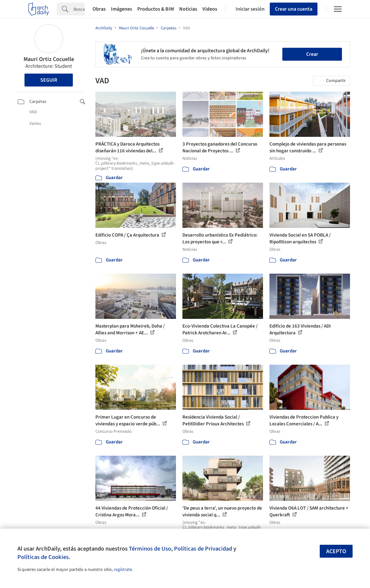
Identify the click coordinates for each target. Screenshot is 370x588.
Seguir (49, 80)
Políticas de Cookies (43, 557)
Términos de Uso (150, 549)
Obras (99, 9)
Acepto (336, 551)
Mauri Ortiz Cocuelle (49, 59)
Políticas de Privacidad (203, 549)
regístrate (123, 570)
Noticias (188, 9)
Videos (210, 9)
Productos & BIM (156, 9)
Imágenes (122, 9)
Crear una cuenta (294, 9)
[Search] (79, 9)
